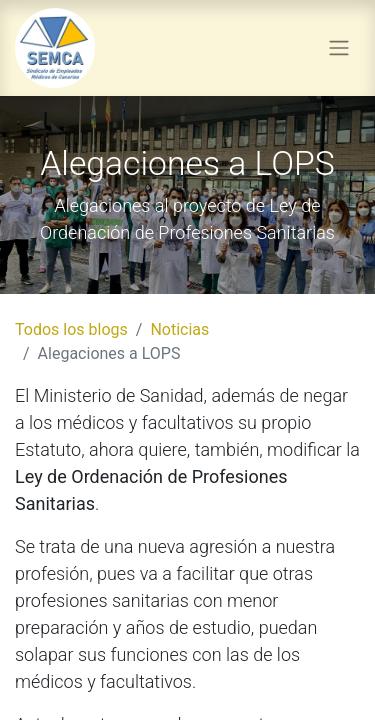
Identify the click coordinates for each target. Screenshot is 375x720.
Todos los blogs (71, 329)
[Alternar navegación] (339, 48)
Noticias (179, 329)
